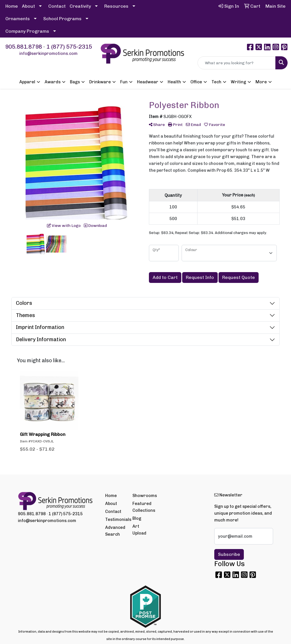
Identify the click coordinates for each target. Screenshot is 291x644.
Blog (137, 518)
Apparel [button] (27, 82)
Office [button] (196, 82)
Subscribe (229, 554)
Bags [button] (75, 82)
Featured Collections (143, 507)
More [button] (261, 82)
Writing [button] (238, 82)
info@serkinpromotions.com (48, 53)
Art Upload (139, 530)
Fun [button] (124, 82)
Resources (116, 6)
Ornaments (18, 19)
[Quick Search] (237, 63)
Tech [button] (216, 82)
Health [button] (174, 82)
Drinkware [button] (100, 82)
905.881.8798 (24, 47)
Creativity (80, 6)
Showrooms (143, 496)
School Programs (62, 19)
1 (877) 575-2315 (69, 47)
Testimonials (115, 519)
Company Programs (27, 31)
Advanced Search (115, 531)
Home (12, 6)
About (28, 6)
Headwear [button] (148, 82)
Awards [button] (53, 82)
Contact (57, 6)
